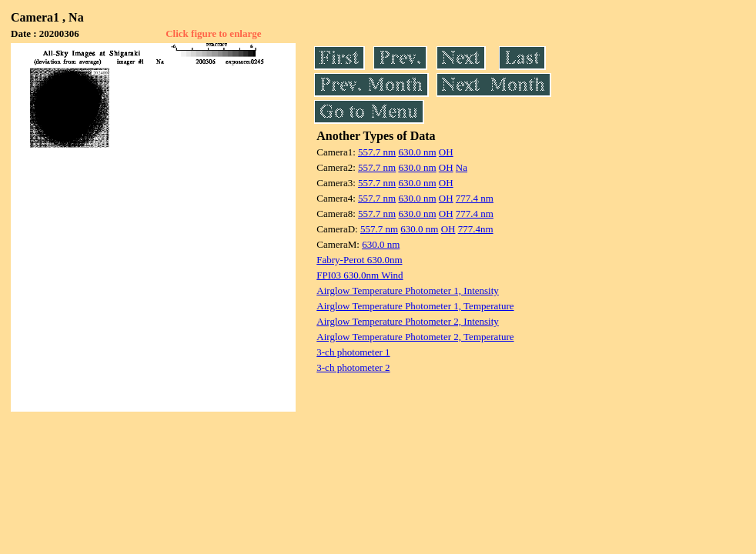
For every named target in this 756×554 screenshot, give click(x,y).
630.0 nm (417, 152)
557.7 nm (377, 152)
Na (462, 167)
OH (446, 152)
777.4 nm (475, 198)
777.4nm (476, 229)
